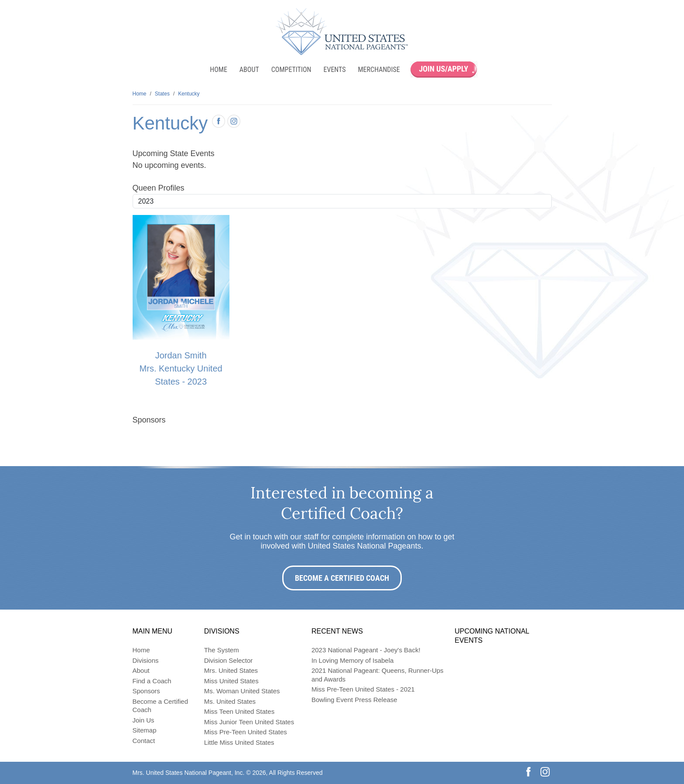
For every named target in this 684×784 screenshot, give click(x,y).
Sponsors (146, 691)
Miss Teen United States (239, 711)
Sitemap (145, 730)
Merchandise (379, 70)
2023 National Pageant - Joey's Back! (366, 650)
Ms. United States (230, 701)
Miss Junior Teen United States (249, 722)
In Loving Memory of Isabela (352, 660)
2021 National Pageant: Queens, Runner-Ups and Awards (378, 675)
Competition (291, 70)
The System (222, 650)
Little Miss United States (239, 742)
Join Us (144, 720)
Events (334, 70)
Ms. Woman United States (242, 691)
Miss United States (231, 681)
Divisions (146, 660)
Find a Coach (152, 681)
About (249, 70)
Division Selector (229, 660)
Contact (144, 741)
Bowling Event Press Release (354, 700)
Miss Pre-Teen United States (246, 732)
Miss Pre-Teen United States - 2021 (363, 689)
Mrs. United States (231, 670)
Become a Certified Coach (342, 578)
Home (219, 70)
